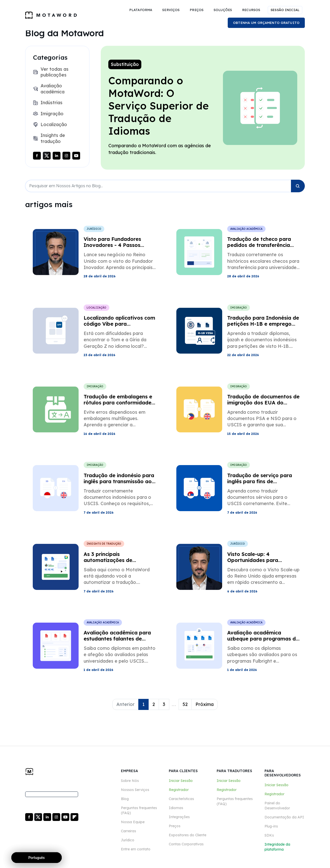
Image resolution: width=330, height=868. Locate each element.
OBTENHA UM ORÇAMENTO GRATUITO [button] (266, 23)
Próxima (205, 704)
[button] (141, 10)
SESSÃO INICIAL (285, 10)
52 (185, 704)
